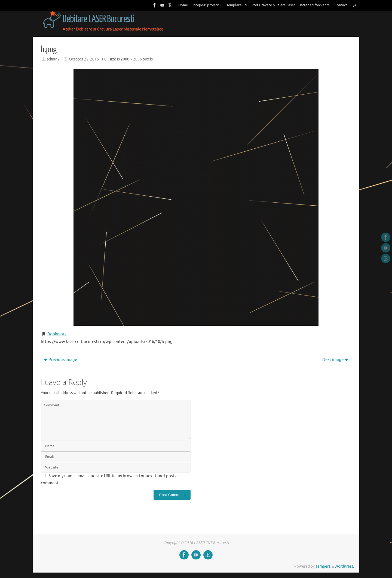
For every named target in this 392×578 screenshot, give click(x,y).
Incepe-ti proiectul (207, 5)
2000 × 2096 (131, 59)
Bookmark (57, 334)
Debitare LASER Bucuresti (99, 19)
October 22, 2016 (84, 59)
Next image (335, 360)
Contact (341, 5)
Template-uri (237, 5)
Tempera (323, 566)
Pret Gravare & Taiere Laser (273, 5)
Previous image (60, 360)
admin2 (53, 59)
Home (183, 5)
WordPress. (344, 566)
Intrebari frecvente (315, 5)
